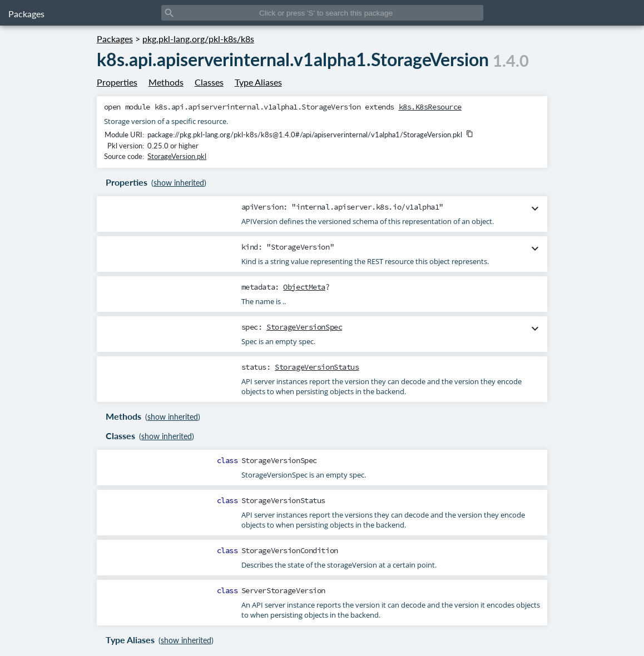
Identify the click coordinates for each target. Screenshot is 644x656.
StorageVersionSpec (304, 327)
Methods (166, 82)
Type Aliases (258, 82)
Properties (117, 82)
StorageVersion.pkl (177, 156)
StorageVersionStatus (317, 367)
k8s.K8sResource (430, 107)
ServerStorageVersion (283, 590)
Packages (26, 14)
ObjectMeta (304, 287)
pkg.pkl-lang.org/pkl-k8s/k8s (198, 39)
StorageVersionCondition (290, 550)
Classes (209, 82)
